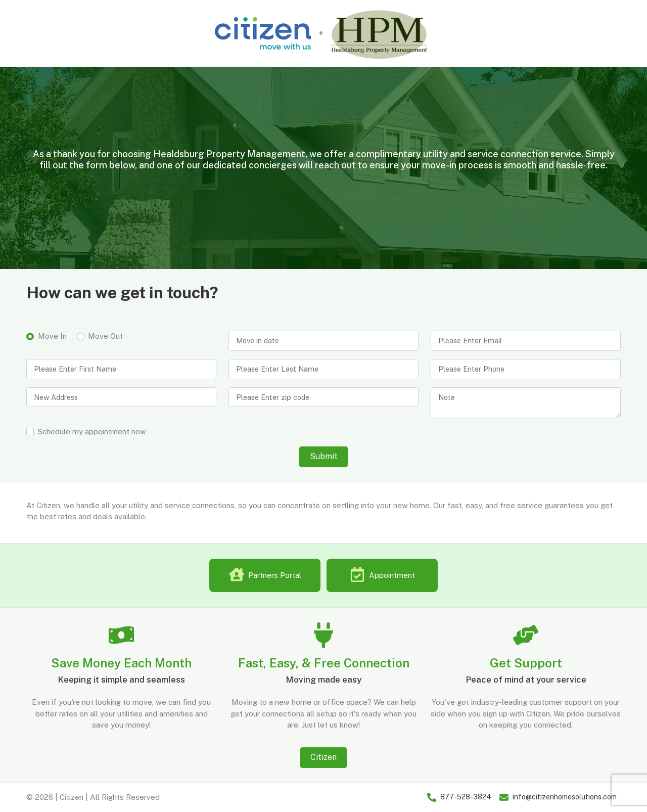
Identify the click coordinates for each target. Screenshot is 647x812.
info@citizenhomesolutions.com (565, 797)
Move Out (105, 336)
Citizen (323, 757)
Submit (324, 456)
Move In (52, 336)
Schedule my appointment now (92, 432)
